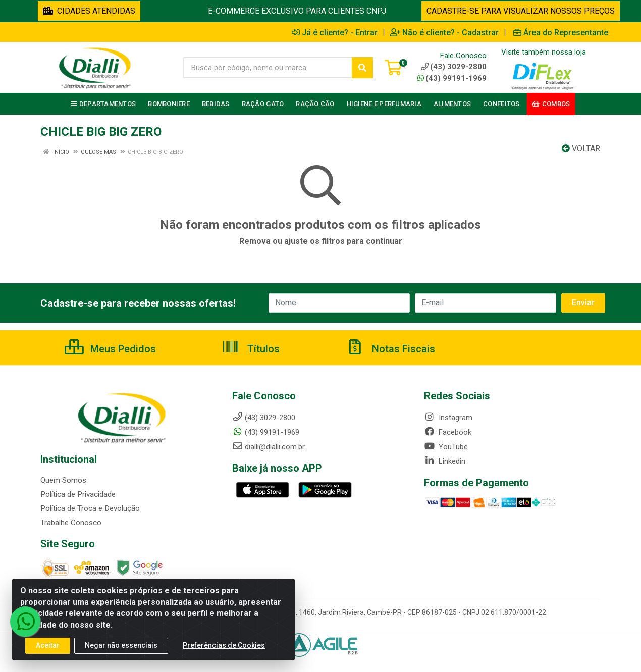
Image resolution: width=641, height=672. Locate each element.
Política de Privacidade (77, 494)
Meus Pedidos (110, 349)
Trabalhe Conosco (71, 523)
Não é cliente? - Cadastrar (444, 32)
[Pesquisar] (362, 68)
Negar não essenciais (121, 646)
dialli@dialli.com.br (269, 447)
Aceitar (48, 646)
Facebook (448, 432)
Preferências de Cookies (224, 646)
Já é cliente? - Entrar (335, 32)
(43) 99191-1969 (452, 78)
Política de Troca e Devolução (90, 508)
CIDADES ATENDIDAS (89, 11)
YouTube (446, 447)
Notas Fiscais (391, 349)
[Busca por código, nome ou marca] (268, 68)
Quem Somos (63, 480)
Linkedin (445, 461)
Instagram (448, 418)
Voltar (581, 149)
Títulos (251, 349)
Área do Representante (561, 32)
